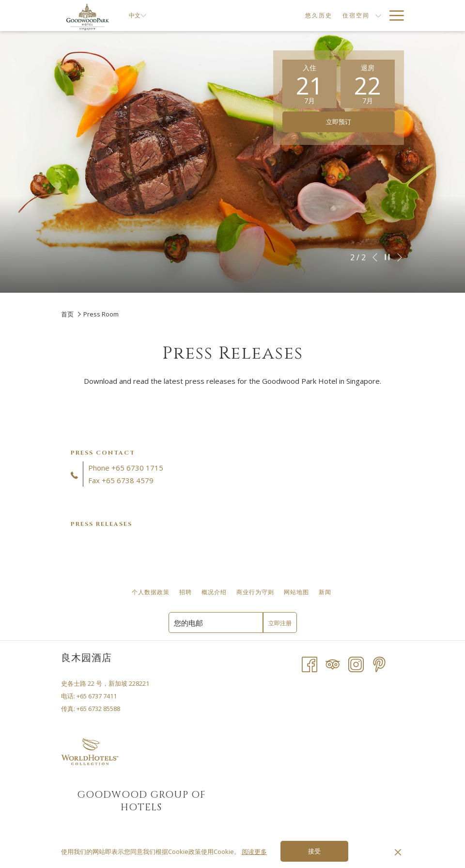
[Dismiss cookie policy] (398, 852)
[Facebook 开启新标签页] (310, 664)
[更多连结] (393, 16)
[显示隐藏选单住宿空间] (341, 16)
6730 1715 (145, 468)
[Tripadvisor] (333, 664)
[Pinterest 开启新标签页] (379, 664)
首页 (67, 314)
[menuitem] (281, 16)
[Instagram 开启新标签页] (356, 664)
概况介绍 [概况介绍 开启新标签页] (215, 592)
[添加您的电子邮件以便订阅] (216, 623)
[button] (310, 84)
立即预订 (339, 122)
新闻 (325, 592)
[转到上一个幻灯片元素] (375, 257)
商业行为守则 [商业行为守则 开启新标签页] (256, 592)
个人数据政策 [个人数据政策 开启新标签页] (152, 592)
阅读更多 (254, 852)
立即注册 (280, 623)
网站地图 (296, 592)
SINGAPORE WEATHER (322, 765)
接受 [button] (314, 852)
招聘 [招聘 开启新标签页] (187, 592)
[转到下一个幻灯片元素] (400, 257)
